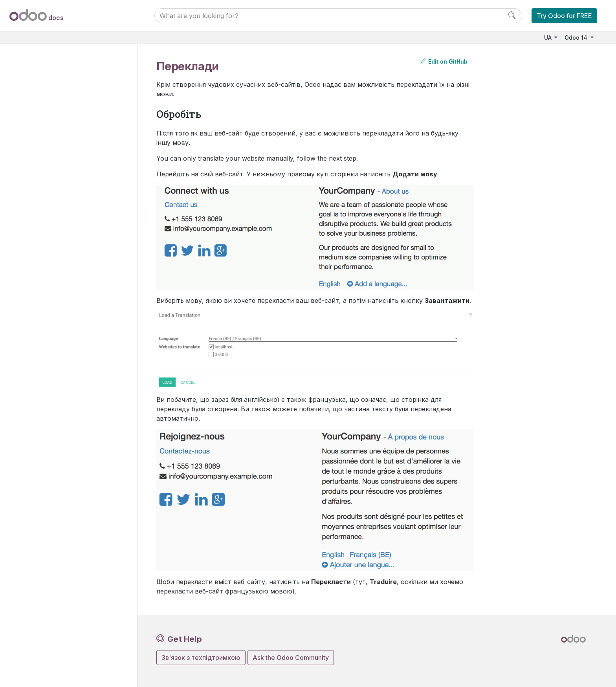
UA (549, 38)
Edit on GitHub (444, 61)
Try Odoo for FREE (564, 16)
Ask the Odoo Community (291, 658)
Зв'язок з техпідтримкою (201, 658)
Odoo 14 (577, 38)
